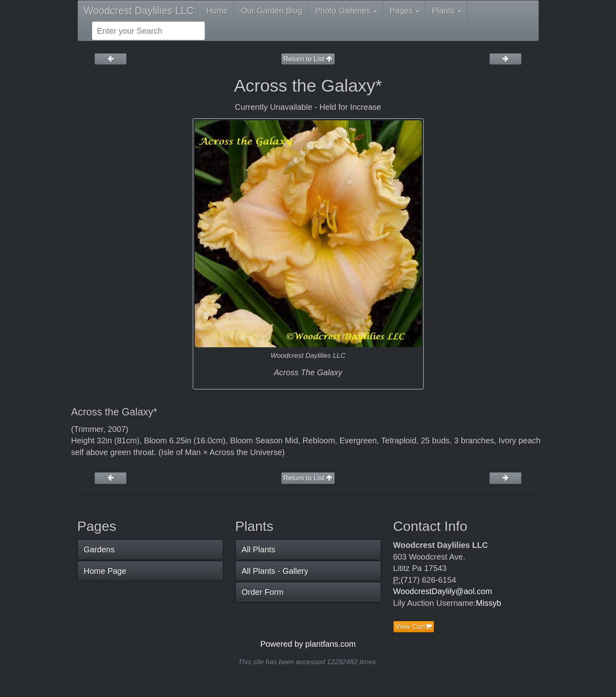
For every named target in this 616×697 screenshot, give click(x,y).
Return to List (308, 59)
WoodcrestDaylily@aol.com (443, 591)
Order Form (263, 592)
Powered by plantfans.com (308, 644)
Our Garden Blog (272, 11)
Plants (447, 11)
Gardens (99, 549)
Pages (404, 11)
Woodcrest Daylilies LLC (139, 11)
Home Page (105, 571)
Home (217, 11)
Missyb (488, 603)
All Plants (259, 549)
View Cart (414, 627)
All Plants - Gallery (275, 571)
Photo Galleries (346, 11)
